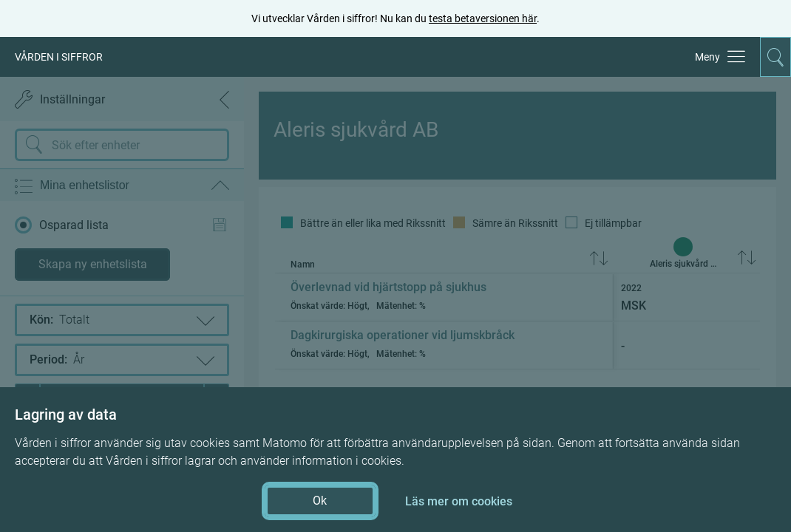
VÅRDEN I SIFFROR (59, 57)
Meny (707, 57)
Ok (320, 501)
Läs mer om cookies (459, 501)
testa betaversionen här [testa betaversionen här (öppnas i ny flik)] (483, 18)
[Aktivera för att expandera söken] (775, 57)
